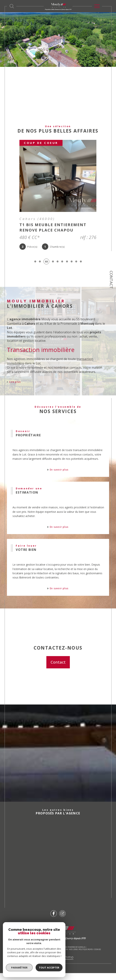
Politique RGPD (86, 956)
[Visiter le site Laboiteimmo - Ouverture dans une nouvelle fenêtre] (58, 969)
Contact (111, 280)
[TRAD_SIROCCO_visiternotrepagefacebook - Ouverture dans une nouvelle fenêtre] (54, 920)
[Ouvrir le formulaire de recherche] (12, 6)
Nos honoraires (22, 956)
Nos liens (73, 956)
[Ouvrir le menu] (97, 6)
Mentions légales (52, 956)
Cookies (97, 956)
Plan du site (36, 956)
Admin (65, 956)
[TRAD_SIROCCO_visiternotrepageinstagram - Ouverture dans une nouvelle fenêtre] (63, 920)
